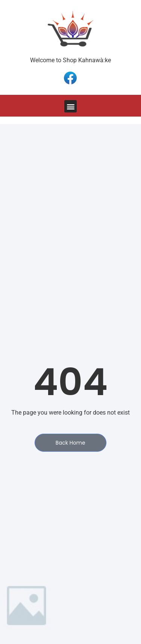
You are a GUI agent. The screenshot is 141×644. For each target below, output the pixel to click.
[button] (70, 106)
